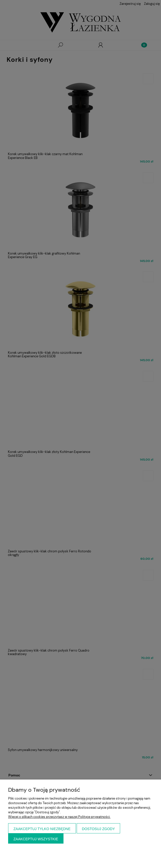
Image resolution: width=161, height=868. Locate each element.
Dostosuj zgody (99, 829)
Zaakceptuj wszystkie (36, 839)
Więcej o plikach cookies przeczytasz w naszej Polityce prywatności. (59, 817)
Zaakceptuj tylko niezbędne (42, 829)
